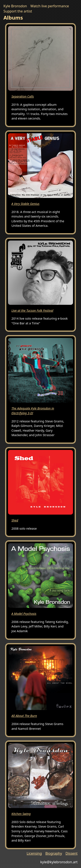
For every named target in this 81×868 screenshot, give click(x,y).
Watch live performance (50, 6)
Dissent (71, 853)
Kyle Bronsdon (15, 6)
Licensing (34, 853)
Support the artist (18, 11)
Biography (54, 853)
